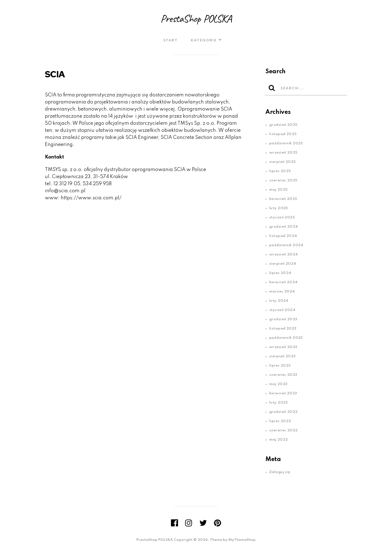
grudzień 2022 (284, 412)
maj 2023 (278, 384)
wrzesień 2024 (284, 254)
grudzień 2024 (284, 227)
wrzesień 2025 (283, 153)
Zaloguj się (280, 472)
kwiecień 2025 (283, 199)
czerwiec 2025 (283, 180)
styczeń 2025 (282, 217)
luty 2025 (279, 208)
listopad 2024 (283, 236)
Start (171, 40)
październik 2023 (286, 338)
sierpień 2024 (283, 264)
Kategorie (204, 40)
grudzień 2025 (283, 125)
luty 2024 (279, 301)
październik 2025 (286, 143)
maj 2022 (278, 440)
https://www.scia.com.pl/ (91, 198)
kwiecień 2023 (283, 393)
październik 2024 (286, 245)
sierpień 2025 (283, 162)
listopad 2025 (283, 134)
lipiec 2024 (280, 273)
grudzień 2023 (283, 319)
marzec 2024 (282, 292)
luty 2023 (278, 403)
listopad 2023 (283, 329)
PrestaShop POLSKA (196, 19)
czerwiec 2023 (283, 375)
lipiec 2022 (280, 421)
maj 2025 (278, 190)
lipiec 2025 (280, 171)
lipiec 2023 (280, 366)
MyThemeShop (242, 540)
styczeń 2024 (282, 310)
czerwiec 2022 (284, 430)
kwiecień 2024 (284, 282)
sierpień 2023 (282, 356)
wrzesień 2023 (283, 347)
